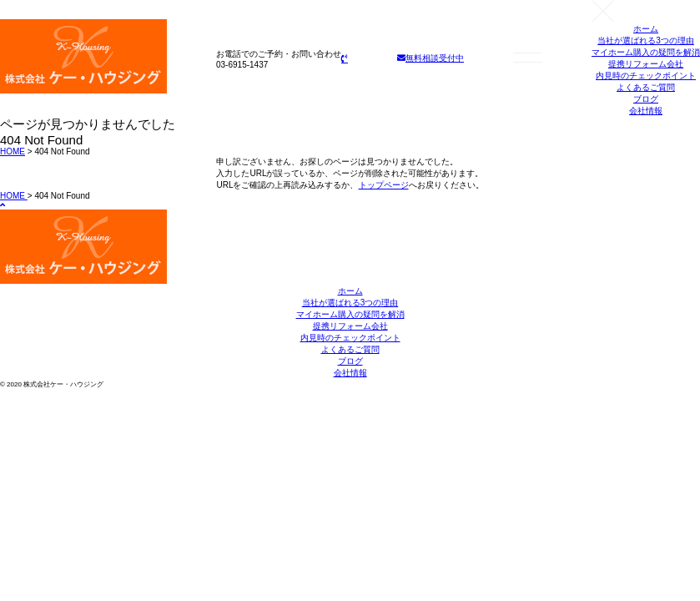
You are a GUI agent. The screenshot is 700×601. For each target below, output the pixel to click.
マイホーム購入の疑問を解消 (646, 52)
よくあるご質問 (646, 87)
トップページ (384, 185)
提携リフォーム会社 (646, 64)
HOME (13, 152)
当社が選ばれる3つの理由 (646, 40)
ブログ (646, 99)
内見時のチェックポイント (646, 76)
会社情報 (646, 111)
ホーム (646, 29)
